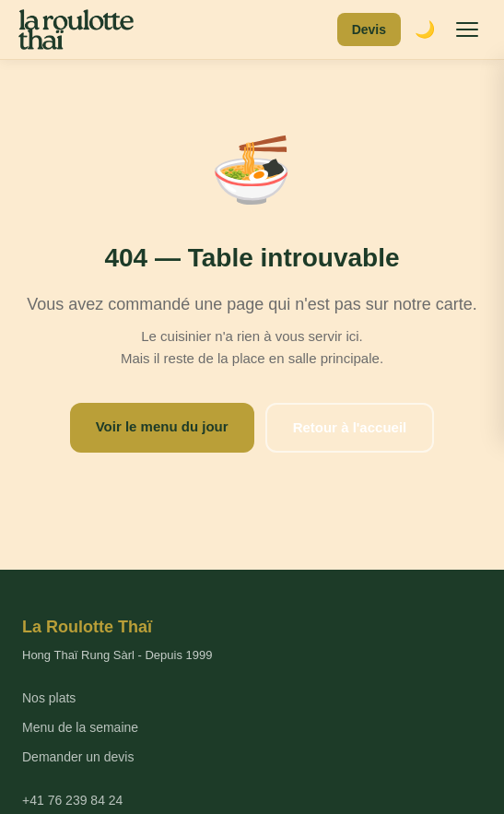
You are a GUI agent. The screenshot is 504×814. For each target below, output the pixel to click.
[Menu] (467, 29)
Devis (369, 29)
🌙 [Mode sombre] (425, 29)
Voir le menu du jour (162, 426)
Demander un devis (78, 757)
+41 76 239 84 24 (72, 800)
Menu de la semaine (80, 727)
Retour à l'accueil (350, 427)
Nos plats (49, 698)
